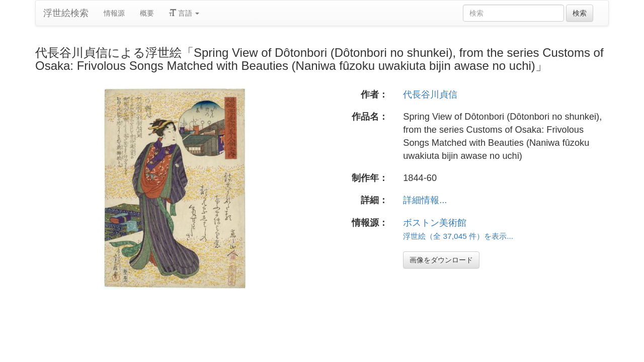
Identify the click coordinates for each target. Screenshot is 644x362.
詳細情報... (425, 200)
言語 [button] (184, 13)
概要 (147, 13)
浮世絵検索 (66, 13)
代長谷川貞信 (430, 95)
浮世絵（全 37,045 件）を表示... (458, 236)
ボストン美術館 (435, 223)
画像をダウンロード (441, 260)
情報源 (114, 13)
